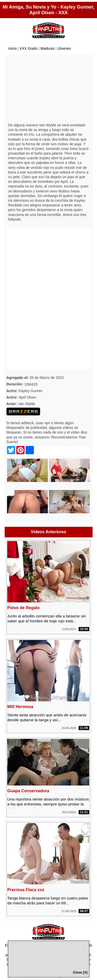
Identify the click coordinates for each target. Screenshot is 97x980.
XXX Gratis (29, 48)
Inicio (13, 48)
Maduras (47, 48)
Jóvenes (64, 48)
